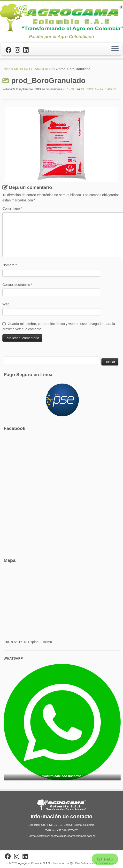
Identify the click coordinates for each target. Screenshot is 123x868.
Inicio (6, 69)
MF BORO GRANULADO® (34, 69)
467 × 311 (69, 89)
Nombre (10, 265)
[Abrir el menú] (115, 49)
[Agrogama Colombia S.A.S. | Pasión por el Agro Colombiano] (61, 18)
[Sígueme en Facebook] (10, 50)
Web (6, 304)
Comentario (12, 208)
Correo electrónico (17, 285)
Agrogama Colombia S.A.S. (35, 863)
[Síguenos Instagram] (19, 50)
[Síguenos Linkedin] (27, 50)
